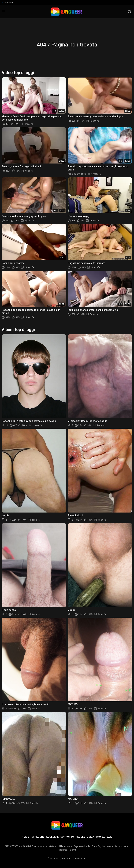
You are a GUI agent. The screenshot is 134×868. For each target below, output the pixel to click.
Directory (7, 3)
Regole (80, 837)
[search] (130, 12)
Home (25, 837)
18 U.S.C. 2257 (104, 837)
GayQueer (61, 859)
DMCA (90, 837)
